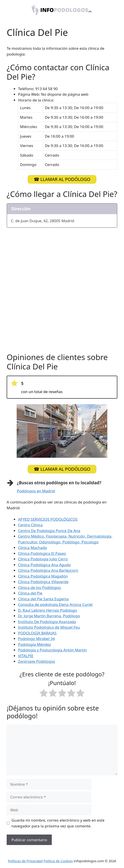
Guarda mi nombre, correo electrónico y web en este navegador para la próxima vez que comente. (58, 823)
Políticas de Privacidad (25, 861)
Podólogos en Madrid (36, 491)
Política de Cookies (58, 861)
